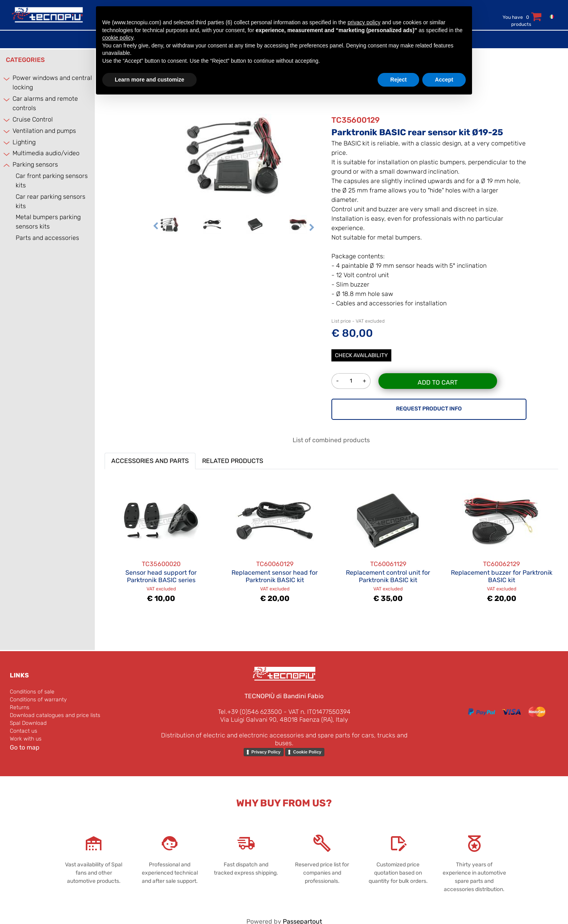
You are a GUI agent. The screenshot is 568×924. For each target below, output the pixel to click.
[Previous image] (156, 228)
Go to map (25, 747)
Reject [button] (398, 80)
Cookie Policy (307, 752)
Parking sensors (35, 164)
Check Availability (361, 355)
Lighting (24, 142)
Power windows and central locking (52, 83)
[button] (234, 155)
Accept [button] (444, 80)
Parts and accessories (47, 238)
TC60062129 (501, 564)
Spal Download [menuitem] (28, 723)
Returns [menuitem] (20, 707)
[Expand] (7, 79)
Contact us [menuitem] (24, 731)
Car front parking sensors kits (52, 181)
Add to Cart (438, 382)
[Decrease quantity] (337, 381)
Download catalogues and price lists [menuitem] (55, 715)
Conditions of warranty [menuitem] (38, 700)
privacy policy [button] (364, 22)
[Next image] (312, 228)
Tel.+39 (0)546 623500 (250, 712)
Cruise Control (33, 119)
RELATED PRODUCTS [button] (233, 461)
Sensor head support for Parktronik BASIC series (161, 576)
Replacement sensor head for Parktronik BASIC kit (275, 576)
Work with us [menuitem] (26, 739)
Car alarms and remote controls (45, 103)
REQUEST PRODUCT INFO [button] (429, 409)
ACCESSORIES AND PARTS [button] (150, 461)
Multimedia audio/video (46, 153)
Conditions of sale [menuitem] (32, 692)
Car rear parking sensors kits (51, 201)
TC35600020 (161, 564)
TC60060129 (275, 564)
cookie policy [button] (118, 38)
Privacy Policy (266, 752)
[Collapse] (7, 165)
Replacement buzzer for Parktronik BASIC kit (502, 576)
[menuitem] (550, 16)
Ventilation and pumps (44, 131)
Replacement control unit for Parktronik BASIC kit (388, 576)
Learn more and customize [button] (149, 80)
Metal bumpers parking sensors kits (48, 222)
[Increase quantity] (365, 381)
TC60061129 (388, 564)
